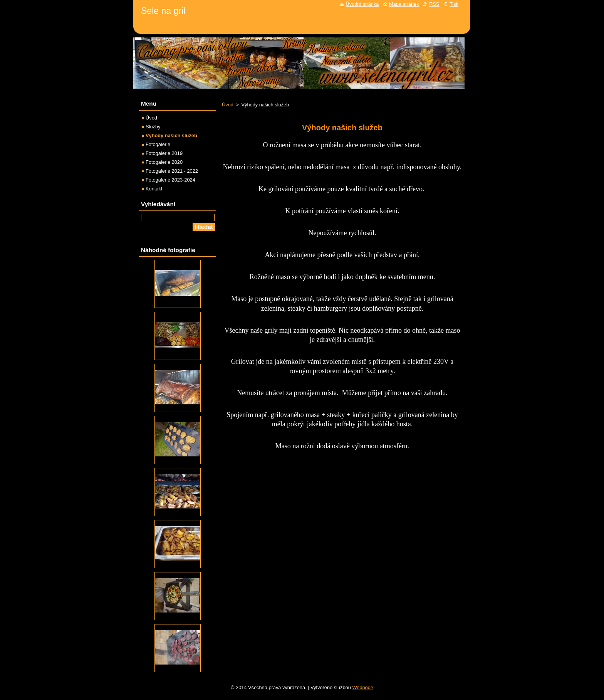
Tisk (454, 4)
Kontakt (154, 189)
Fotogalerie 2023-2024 (170, 180)
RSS (434, 4)
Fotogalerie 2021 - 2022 (172, 171)
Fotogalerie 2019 (164, 153)
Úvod (228, 105)
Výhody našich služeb (171, 135)
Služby (153, 127)
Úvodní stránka (362, 4)
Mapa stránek (404, 4)
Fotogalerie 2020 (164, 162)
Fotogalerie (158, 144)
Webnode (363, 687)
